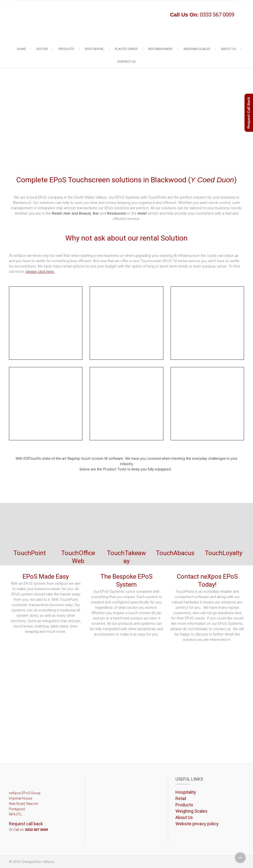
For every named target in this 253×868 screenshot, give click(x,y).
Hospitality (186, 792)
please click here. (40, 272)
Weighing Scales (197, 49)
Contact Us (126, 62)
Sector (42, 49)
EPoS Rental (95, 49)
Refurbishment (161, 49)
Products (66, 49)
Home (21, 49)
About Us (229, 49)
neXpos (48, 862)
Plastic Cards (126, 49)
